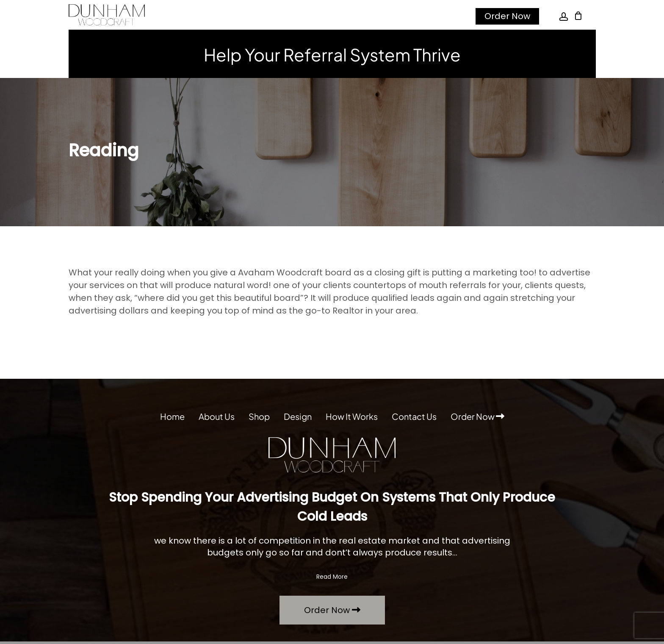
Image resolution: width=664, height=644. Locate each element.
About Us (217, 416)
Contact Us (414, 416)
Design (298, 416)
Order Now (507, 16)
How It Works (352, 416)
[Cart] (578, 16)
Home (172, 416)
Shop (259, 416)
